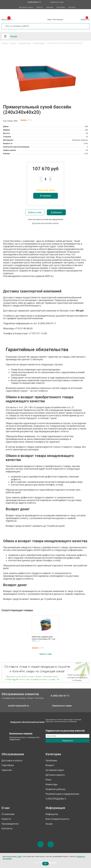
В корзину (45, 196)
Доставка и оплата (26, 7)
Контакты (72, 7)
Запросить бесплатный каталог (27, 722)
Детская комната (55, 775)
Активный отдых (55, 770)
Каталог (14, 36)
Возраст (50, 765)
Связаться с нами (57, 2)
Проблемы (51, 761)
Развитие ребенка (55, 789)
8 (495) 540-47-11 (60, 696)
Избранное (85, 19)
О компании (8, 814)
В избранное (56, 212)
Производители (10, 824)
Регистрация (58, 19)
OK (45, 864)
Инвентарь (52, 784)
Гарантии (50, 7)
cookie (19, 857)
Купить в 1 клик (35, 212)
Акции (49, 824)
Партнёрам (61, 7)
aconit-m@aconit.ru (18, 706)
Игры (48, 780)
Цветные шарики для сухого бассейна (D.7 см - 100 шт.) (44, 639)
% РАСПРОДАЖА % (56, 799)
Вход (49, 19)
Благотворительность (58, 819)
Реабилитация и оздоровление (62, 794)
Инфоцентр (52, 814)
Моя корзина (7, 19)
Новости (40, 7)
